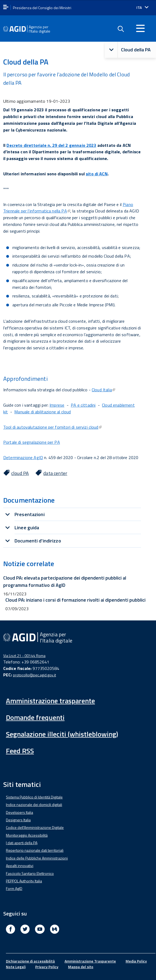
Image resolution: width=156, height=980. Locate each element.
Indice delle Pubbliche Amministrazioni (37, 858)
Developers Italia (19, 812)
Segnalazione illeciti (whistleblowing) (62, 734)
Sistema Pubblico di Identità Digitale (34, 797)
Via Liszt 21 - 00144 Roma (24, 656)
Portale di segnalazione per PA (32, 442)
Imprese (57, 405)
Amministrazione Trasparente (90, 961)
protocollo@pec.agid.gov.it (34, 675)
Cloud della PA (128, 50)
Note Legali (16, 967)
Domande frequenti (35, 717)
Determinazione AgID (23, 457)
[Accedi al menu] (140, 28)
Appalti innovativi (20, 866)
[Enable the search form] (120, 29)
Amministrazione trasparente (50, 701)
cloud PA (20, 473)
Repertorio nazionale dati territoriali (35, 850)
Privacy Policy (47, 967)
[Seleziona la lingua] (142, 8)
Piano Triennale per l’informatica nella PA (68, 208)
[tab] (72, 514)
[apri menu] (6, 7)
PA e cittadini (83, 405)
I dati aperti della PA (22, 843)
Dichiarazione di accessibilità (30, 961)
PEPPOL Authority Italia (24, 881)
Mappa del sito (81, 967)
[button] (111, 50)
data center (55, 473)
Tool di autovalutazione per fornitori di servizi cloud (52, 427)
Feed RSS (20, 751)
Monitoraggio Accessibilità (27, 835)
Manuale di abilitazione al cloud (42, 412)
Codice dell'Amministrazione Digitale (35, 827)
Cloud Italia (103, 390)
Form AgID (14, 888)
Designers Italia (18, 820)
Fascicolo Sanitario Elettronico (30, 873)
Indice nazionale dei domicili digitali (34, 805)
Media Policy (136, 961)
